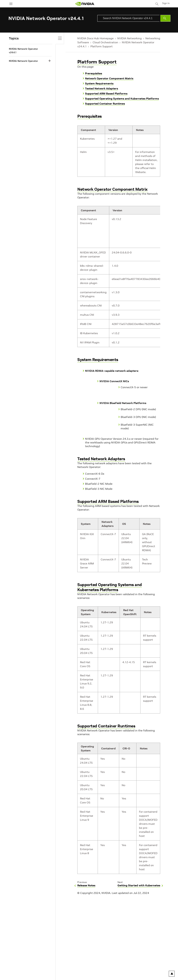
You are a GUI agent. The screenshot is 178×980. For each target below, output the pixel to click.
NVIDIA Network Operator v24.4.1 (23, 51)
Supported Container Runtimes (105, 104)
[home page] (85, 4)
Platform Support (102, 46)
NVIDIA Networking (130, 38)
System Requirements (99, 83)
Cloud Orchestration (105, 42)
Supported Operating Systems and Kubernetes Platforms (122, 99)
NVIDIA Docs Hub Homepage (95, 38)
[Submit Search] (165, 18)
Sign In (166, 3)
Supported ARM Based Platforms (106, 93)
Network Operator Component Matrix (109, 78)
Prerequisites (94, 73)
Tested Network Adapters (102, 88)
